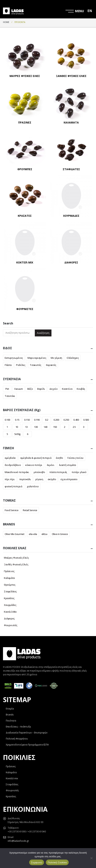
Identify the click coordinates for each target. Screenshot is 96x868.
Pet (7, 389)
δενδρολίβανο (13, 465)
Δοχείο (54, 389)
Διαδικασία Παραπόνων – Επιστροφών (27, 733)
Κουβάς (81, 389)
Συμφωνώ (37, 862)
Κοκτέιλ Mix (10, 612)
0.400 (76, 420)
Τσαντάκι (10, 396)
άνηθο (59, 458)
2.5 (74, 427)
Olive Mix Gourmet (15, 534)
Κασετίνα (67, 389)
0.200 (56, 420)
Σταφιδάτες (10, 591)
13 (26, 427)
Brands (10, 715)
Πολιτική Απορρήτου (17, 739)
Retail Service (30, 510)
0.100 (7, 420)
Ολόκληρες (73, 358)
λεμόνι (51, 465)
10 (17, 427)
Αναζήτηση (43, 333)
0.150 (27, 420)
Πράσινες (9, 571)
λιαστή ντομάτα (68, 465)
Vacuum (19, 389)
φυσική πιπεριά (13, 486)
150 (55, 427)
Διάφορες (9, 618)
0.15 (17, 420)
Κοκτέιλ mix (12, 778)
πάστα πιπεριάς (58, 472)
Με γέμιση (56, 358)
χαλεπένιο (33, 486)
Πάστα (8, 365)
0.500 (86, 420)
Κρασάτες (9, 598)
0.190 (37, 420)
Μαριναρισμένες (37, 358)
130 (36, 427)
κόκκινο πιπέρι (34, 465)
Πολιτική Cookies (57, 862)
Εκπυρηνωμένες (14, 358)
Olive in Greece (60, 534)
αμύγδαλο (10, 458)
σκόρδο (52, 479)
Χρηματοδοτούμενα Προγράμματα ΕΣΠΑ (27, 745)
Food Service (12, 510)
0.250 (66, 420)
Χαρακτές (51, 365)
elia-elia (33, 534)
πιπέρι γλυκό (79, 472)
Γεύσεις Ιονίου (75, 458)
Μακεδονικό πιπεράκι (17, 472)
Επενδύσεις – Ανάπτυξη (18, 727)
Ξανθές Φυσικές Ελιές (16, 564)
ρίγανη (39, 479)
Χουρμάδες (10, 605)
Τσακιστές (36, 365)
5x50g (17, 434)
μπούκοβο (39, 472)
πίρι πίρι (10, 479)
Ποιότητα (11, 721)
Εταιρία (10, 709)
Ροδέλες (21, 365)
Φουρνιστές (11, 625)
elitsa (44, 534)
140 (45, 427)
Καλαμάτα (9, 578)
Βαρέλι (41, 389)
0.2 (47, 420)
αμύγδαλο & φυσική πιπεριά (36, 458)
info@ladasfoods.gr (18, 841)
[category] (25, 56)
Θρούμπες (10, 585)
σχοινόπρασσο (69, 479)
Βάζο (30, 389)
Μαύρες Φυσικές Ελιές (16, 558)
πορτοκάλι (25, 479)
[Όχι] (91, 858)
